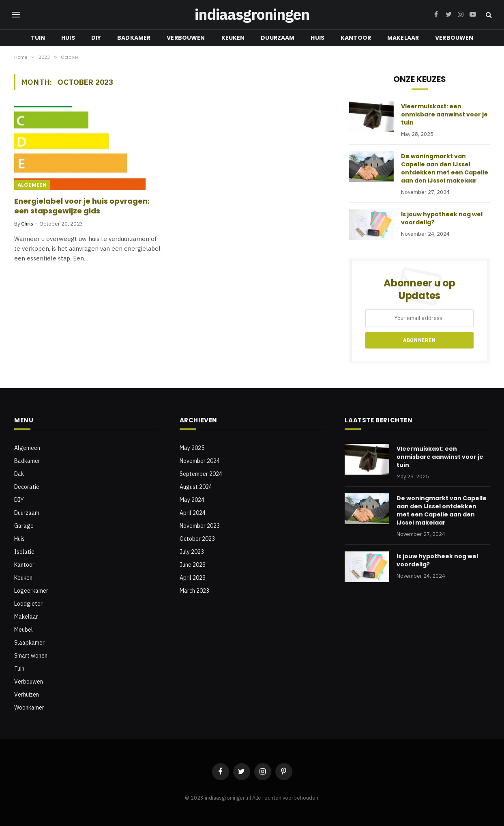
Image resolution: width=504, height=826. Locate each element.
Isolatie (24, 552)
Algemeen (32, 185)
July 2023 (192, 552)
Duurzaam (278, 38)
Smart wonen (31, 656)
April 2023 (193, 578)
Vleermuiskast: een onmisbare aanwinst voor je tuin (444, 114)
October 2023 (197, 539)
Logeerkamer (31, 591)
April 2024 (193, 513)
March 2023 (194, 591)
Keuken (233, 38)
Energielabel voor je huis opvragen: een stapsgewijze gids (82, 206)
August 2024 (196, 487)
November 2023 (200, 526)
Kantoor (356, 38)
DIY (96, 38)
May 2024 (192, 500)
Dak (19, 474)
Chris (27, 224)
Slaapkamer (29, 643)
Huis (68, 38)
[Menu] (16, 15)
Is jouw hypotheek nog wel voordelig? (442, 218)
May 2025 (192, 448)
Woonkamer (29, 708)
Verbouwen (186, 38)
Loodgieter (28, 604)
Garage (24, 526)
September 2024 (201, 474)
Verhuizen (27, 695)
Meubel (24, 630)
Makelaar (403, 38)
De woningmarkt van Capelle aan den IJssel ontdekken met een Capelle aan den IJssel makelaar (445, 168)
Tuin (38, 38)
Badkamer (134, 38)
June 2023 (193, 565)
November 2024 (200, 461)
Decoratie (27, 487)
